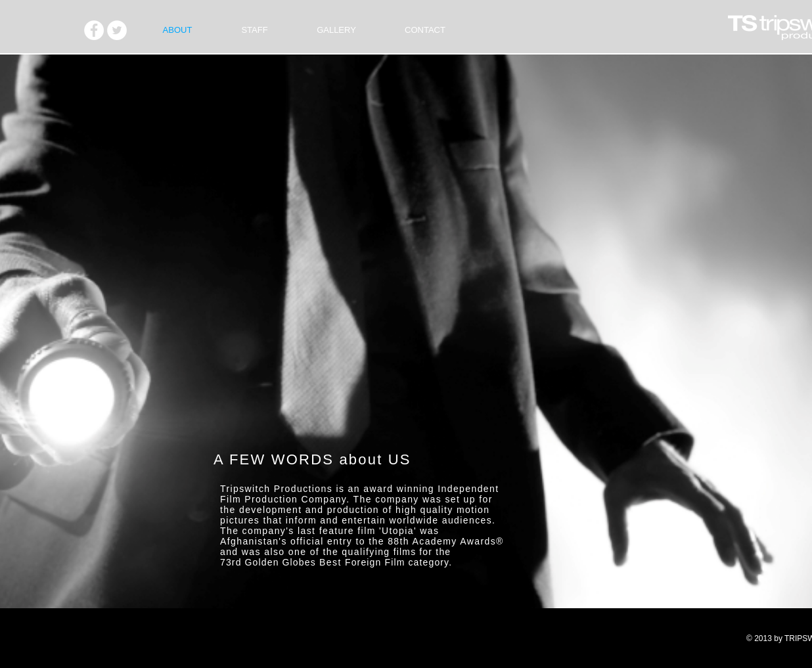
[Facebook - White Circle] (94, 30)
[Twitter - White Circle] (117, 30)
